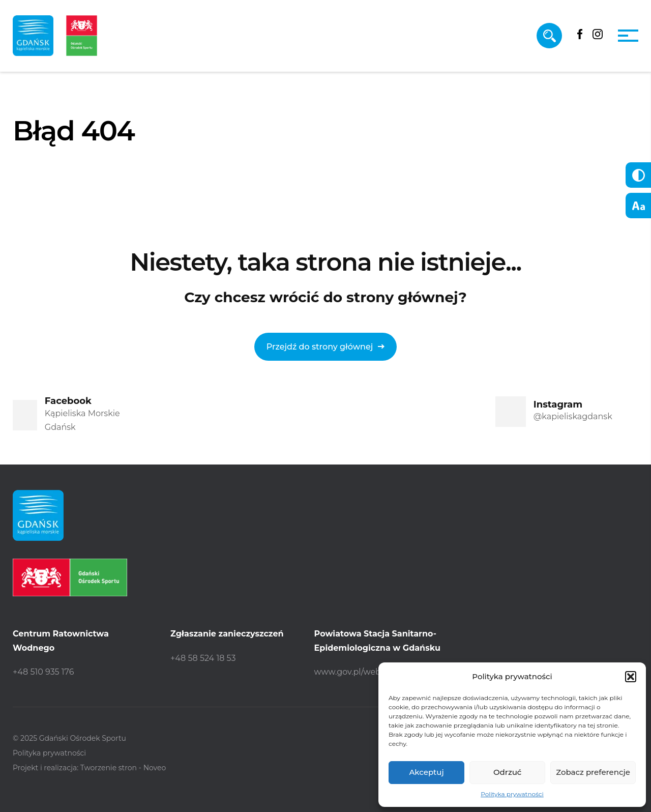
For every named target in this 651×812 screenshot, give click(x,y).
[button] (631, 677)
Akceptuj (426, 772)
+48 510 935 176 (43, 672)
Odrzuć (508, 772)
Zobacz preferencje (593, 772)
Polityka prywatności (512, 794)
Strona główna (49, 187)
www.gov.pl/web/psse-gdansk (375, 672)
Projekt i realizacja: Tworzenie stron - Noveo (89, 768)
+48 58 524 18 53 (203, 658)
